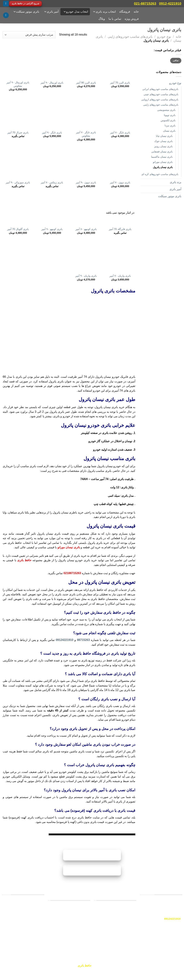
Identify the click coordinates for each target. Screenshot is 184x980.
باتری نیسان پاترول (163, 167)
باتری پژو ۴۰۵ (79, 941)
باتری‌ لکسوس (168, 120)
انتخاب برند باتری (104, 12)
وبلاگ (102, 19)
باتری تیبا (82, 928)
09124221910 (65, 640)
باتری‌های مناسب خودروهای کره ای (160, 174)
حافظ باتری (24, 560)
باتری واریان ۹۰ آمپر (86, 276)
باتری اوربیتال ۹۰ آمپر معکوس (18, 84)
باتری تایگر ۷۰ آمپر (120, 132)
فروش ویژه (132, 19)
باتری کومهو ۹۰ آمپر (52, 229)
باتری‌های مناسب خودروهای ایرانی (160, 89)
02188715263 (72, 573)
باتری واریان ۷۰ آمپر (120, 276)
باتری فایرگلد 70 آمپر (120, 229)
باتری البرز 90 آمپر (86, 83)
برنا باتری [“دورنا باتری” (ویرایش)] (127, 934)
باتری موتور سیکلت (26, 12)
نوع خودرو (164, 37)
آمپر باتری (51, 12)
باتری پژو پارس (78, 934)
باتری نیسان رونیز (163, 146)
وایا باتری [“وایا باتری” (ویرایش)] (128, 917)
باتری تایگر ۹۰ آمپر (52, 132)
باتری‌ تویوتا (170, 115)
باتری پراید (81, 909)
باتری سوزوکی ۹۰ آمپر (18, 182)
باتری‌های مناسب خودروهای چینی (161, 94)
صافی (176, 60)
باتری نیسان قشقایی (162, 152)
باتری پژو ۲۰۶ (79, 915)
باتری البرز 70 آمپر (120, 83)
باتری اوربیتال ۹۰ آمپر (52, 83)
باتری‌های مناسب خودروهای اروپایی (160, 99)
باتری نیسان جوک (164, 141)
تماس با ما (115, 19)
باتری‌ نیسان (169, 131)
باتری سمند (80, 922)
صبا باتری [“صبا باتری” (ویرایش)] (127, 909)
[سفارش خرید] (29, 35)
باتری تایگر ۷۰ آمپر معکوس (86, 134)
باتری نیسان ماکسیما (162, 157)
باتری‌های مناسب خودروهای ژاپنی (130, 37)
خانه (136, 12)
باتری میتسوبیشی (166, 110)
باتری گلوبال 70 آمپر (18, 229)
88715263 (83, 640)
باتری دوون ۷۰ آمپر (120, 182)
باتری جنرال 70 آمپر (18, 132)
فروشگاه (125, 12)
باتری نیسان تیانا (164, 136)
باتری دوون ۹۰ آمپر (86, 182)
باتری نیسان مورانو (163, 162)
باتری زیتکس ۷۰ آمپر (52, 182)
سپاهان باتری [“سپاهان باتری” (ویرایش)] (126, 926)
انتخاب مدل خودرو (76, 12)
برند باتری (176, 182)
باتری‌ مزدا (170, 125)
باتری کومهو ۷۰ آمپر (86, 229)
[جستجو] (6, 15)
